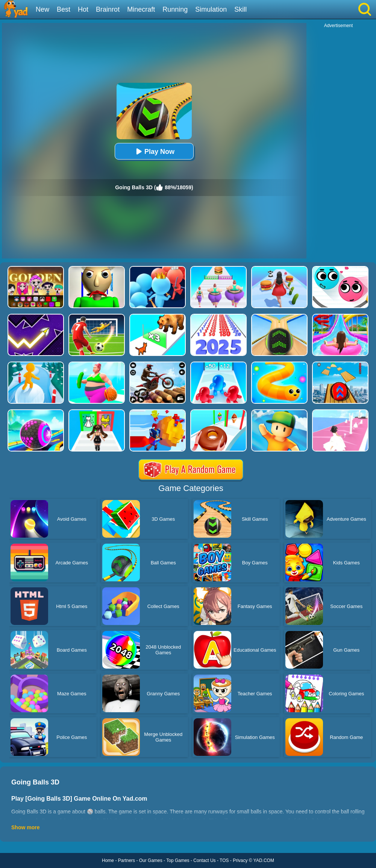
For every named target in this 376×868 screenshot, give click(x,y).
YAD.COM (264, 860)
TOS (224, 860)
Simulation (211, 9)
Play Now (154, 151)
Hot (83, 9)
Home (108, 860)
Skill (240, 9)
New (42, 9)
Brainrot (108, 9)
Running (175, 9)
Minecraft (141, 9)
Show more (25, 827)
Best (64, 9)
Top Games (178, 860)
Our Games (151, 860)
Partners (127, 860)
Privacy (240, 860)
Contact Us (204, 860)
